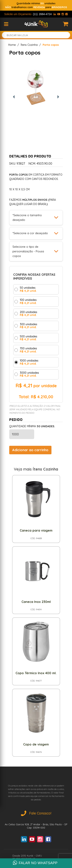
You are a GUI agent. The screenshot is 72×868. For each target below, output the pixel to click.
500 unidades (29, 338)
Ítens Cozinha (29, 45)
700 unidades (28, 350)
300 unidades (29, 326)
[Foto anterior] (14, 97)
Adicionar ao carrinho (30, 450)
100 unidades (28, 302)
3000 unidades (29, 374)
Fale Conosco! (36, 813)
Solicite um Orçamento (28, 14)
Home (12, 45)
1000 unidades (29, 362)
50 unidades (28, 289)
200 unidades (29, 314)
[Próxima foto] (58, 97)
